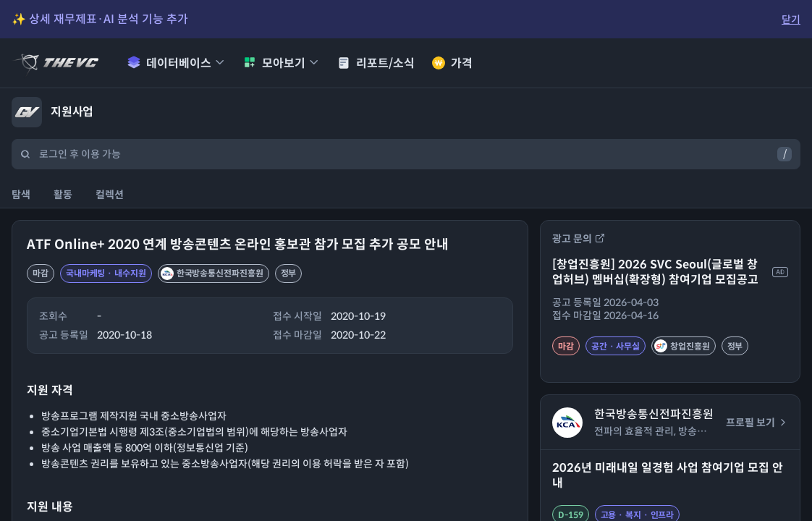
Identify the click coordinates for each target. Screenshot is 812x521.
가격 (452, 63)
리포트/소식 (376, 63)
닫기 (791, 20)
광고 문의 (579, 239)
